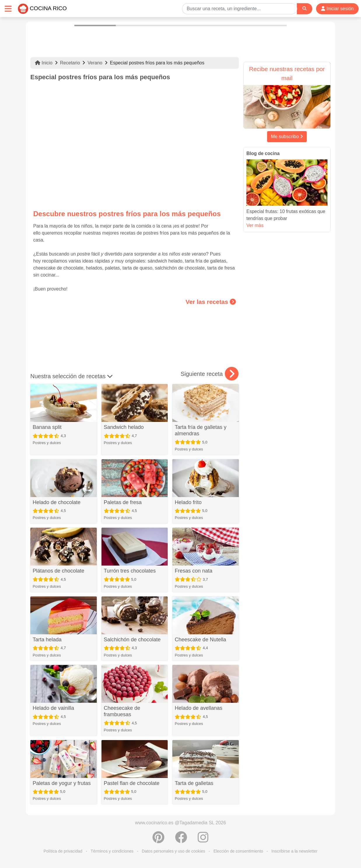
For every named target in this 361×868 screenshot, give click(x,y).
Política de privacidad (63, 851)
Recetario (70, 63)
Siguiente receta (210, 374)
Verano (95, 63)
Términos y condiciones (112, 851)
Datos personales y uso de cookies (173, 851)
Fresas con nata (193, 571)
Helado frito (188, 502)
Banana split (47, 427)
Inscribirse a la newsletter (295, 851)
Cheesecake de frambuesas (122, 711)
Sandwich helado (124, 427)
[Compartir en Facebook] (181, 840)
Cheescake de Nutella (200, 640)
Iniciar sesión (337, 9)
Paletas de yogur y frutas (62, 783)
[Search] (304, 9)
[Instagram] (203, 840)
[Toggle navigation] (8, 9)
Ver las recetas (211, 302)
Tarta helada (47, 640)
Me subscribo (287, 137)
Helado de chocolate (57, 502)
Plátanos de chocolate (58, 571)
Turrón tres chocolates (130, 571)
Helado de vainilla (53, 708)
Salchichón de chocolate (132, 640)
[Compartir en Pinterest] (158, 840)
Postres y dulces (47, 443)
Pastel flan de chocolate (132, 783)
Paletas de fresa (123, 502)
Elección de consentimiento (238, 851)
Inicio (44, 63)
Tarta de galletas (194, 783)
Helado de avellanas (198, 708)
